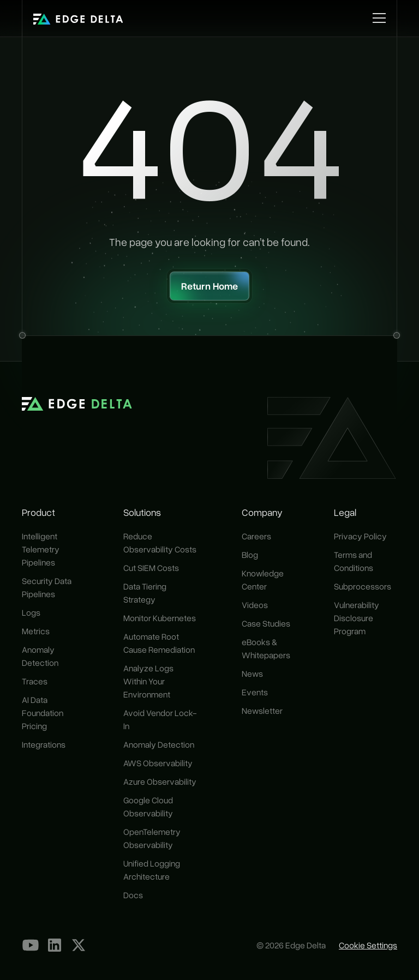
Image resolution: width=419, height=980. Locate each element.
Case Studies (266, 623)
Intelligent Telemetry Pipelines (41, 549)
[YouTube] (31, 945)
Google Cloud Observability (148, 807)
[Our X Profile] (79, 945)
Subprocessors (363, 586)
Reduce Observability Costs (160, 543)
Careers (256, 536)
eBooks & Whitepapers (266, 648)
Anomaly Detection (40, 656)
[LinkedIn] (55, 945)
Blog (250, 555)
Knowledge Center (263, 580)
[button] (377, 18)
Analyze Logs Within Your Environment (148, 681)
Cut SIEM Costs (151, 568)
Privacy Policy (360, 536)
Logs (31, 612)
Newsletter (262, 711)
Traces (35, 681)
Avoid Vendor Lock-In (160, 719)
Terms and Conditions (354, 561)
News (252, 674)
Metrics (36, 631)
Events (255, 692)
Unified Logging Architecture (152, 870)
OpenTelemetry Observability (152, 838)
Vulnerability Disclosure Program (357, 618)
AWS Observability (158, 763)
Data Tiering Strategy (145, 593)
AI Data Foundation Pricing (43, 713)
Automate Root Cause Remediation (159, 643)
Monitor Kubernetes (160, 618)
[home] (78, 18)
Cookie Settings (368, 945)
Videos (255, 605)
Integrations (44, 744)
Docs (133, 895)
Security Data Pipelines (47, 587)
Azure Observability (160, 781)
